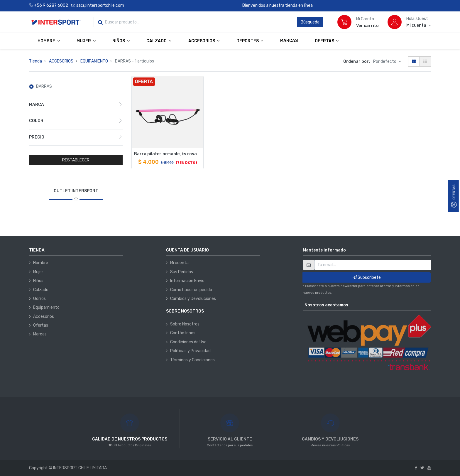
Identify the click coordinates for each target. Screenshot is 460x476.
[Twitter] (422, 468)
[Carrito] (344, 22)
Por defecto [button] (385, 61)
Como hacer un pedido (191, 290)
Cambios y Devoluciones (193, 299)
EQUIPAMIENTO (94, 61)
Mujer (38, 272)
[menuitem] (289, 41)
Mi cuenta (179, 263)
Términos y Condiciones (192, 360)
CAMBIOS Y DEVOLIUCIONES (330, 439)
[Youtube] (429, 468)
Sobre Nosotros (185, 324)
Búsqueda (310, 22)
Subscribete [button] (367, 277)
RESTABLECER (76, 160)
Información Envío (187, 281)
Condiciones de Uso (188, 342)
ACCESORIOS (61, 61)
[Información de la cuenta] (419, 25)
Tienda (35, 61)
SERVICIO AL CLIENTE (230, 439)
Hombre (41, 263)
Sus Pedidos (182, 272)
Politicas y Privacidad (190, 351)
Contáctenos (183, 333)
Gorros (39, 299)
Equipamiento (46, 307)
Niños (38, 281)
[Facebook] (416, 468)
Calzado (41, 290)
